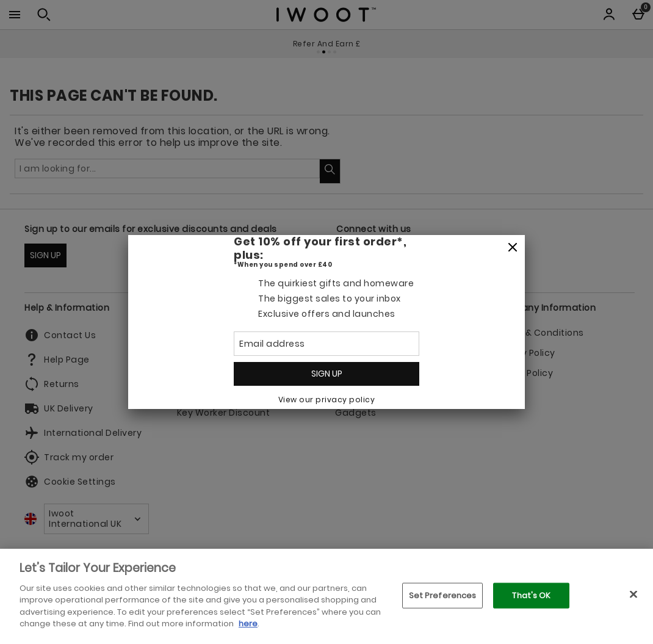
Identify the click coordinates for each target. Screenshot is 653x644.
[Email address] (326, 344)
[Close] (513, 248)
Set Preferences (443, 595)
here (248, 624)
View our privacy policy (327, 400)
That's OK (531, 595)
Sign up (327, 374)
